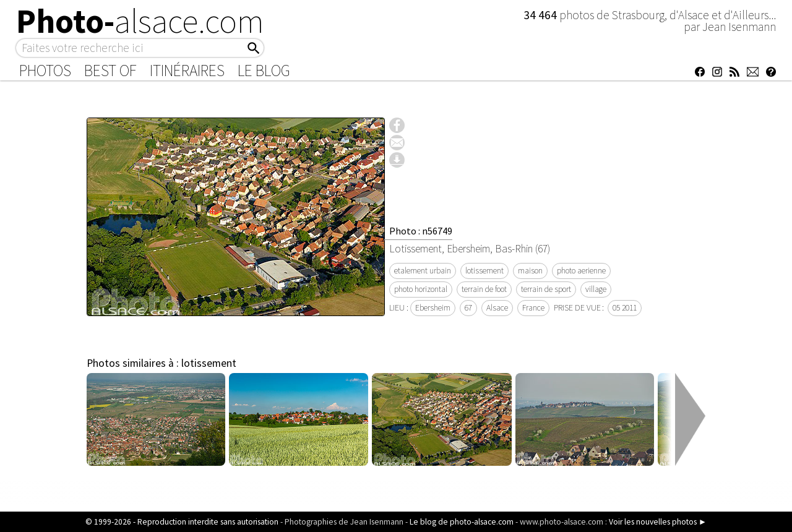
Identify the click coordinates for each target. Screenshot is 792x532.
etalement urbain (423, 271)
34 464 (541, 15)
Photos (45, 71)
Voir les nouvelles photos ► (658, 522)
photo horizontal (421, 289)
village (596, 289)
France (533, 308)
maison (530, 271)
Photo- (140, 21)
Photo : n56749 (421, 231)
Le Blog (264, 71)
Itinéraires (187, 71)
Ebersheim (433, 308)
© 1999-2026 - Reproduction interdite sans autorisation (182, 522)
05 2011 (625, 308)
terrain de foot (484, 289)
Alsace (497, 308)
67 (468, 308)
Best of (110, 71)
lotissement (484, 271)
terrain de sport (546, 289)
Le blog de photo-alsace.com (462, 522)
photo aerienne (581, 271)
